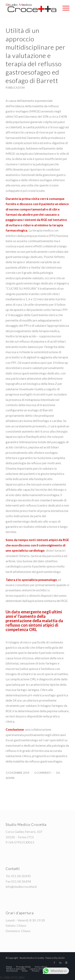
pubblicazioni (15, 88)
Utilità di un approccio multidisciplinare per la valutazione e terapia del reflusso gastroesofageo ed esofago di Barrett (35, 55)
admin (10, 778)
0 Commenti (43, 773)
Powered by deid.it (55, 958)
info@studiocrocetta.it (21, 886)
